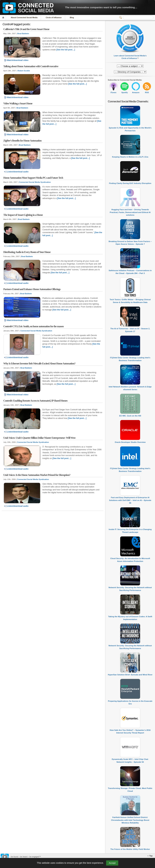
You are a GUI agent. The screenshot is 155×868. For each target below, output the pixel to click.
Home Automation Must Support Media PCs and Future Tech (33, 178)
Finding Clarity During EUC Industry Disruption (130, 183)
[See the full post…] (66, 50)
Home (4, 18)
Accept (112, 863)
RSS (147, 92)
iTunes (113, 92)
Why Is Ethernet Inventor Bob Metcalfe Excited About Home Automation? (39, 363)
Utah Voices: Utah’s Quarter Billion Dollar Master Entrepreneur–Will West (39, 438)
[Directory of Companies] (130, 66)
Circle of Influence (54, 18)
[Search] (138, 18)
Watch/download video (16, 60)
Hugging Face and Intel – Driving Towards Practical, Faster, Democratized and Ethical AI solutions (130, 212)
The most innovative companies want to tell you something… (101, 7)
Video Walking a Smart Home (18, 103)
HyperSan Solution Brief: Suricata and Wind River (130, 675)
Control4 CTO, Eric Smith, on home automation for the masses (34, 326)
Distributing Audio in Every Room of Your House (27, 252)
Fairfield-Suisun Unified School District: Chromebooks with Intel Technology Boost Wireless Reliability (130, 820)
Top (151, 856)
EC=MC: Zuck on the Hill (130, 416)
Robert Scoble (24, 71)
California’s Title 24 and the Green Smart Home (26, 29)
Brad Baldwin (23, 34)
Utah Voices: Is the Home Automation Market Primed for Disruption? (37, 475)
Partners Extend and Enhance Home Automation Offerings (32, 289)
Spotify (125, 92)
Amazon (136, 92)
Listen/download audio (16, 172)
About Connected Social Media (24, 18)
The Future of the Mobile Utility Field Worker (130, 849)
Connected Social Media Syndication (35, 182)
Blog (72, 18)
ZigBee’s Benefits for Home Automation (22, 141)
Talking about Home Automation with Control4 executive (31, 66)
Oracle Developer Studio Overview (130, 442)
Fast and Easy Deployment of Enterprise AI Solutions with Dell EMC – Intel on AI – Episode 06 (130, 500)
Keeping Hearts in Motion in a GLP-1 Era (130, 157)
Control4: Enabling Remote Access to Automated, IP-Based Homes (35, 401)
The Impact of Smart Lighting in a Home (23, 215)
